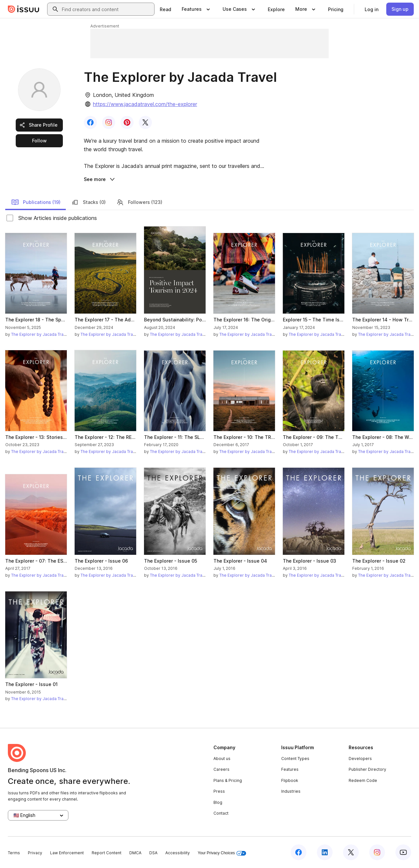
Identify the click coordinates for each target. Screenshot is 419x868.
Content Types (295, 759)
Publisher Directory (367, 769)
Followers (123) (139, 202)
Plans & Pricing (228, 780)
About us (222, 759)
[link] (165, 9)
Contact (221, 813)
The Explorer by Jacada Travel (40, 334)
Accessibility (178, 853)
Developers (360, 759)
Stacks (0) (88, 202)
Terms (14, 853)
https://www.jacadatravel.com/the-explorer (145, 104)
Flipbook (290, 780)
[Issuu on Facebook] (299, 852)
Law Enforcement (67, 853)
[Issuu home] (24, 9)
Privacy (35, 853)
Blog (218, 802)
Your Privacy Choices (222, 853)
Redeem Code (363, 780)
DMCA (135, 853)
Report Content (107, 853)
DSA (153, 853)
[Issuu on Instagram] (377, 852)
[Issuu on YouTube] (403, 852)
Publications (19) (36, 202)
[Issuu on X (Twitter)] (351, 852)
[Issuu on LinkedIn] (325, 852)
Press (219, 791)
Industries (291, 791)
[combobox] (107, 9)
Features (290, 769)
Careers (221, 769)
